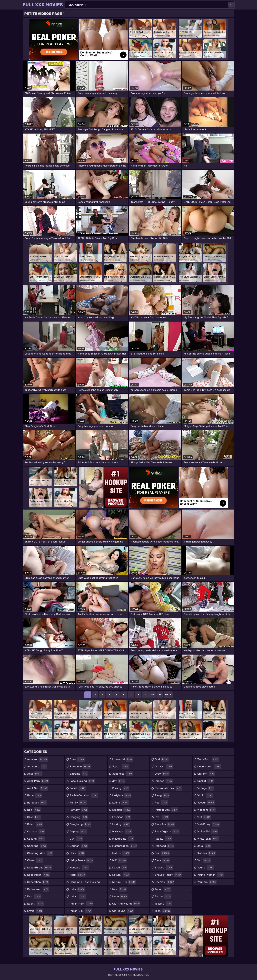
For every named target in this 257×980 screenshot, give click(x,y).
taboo (163, 889)
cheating (37, 846)
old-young (123, 911)
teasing (163, 904)
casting (36, 839)
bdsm (35, 824)
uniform (206, 774)
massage (122, 832)
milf (119, 860)
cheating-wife (40, 853)
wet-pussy (208, 824)
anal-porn (38, 781)
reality (164, 839)
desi (34, 897)
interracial (123, 759)
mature (121, 853)
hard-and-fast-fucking (85, 883)
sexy (162, 860)
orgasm (164, 767)
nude (120, 897)
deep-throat (39, 868)
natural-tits (124, 882)
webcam (207, 810)
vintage (206, 788)
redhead (165, 846)
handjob (79, 868)
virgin (205, 795)
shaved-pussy (168, 875)
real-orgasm (167, 832)
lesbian (122, 810)
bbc (34, 810)
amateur (38, 759)
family (78, 803)
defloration (38, 882)
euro (77, 759)
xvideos (206, 853)
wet (204, 817)
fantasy (79, 810)
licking (121, 824)
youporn (207, 882)
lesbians (122, 817)
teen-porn (208, 759)
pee (162, 803)
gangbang (81, 824)
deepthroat (39, 875)
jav (119, 781)
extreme (79, 774)
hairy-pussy (82, 860)
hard (78, 875)
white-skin (208, 839)
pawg (162, 795)
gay (76, 839)
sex (162, 853)
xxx (204, 860)
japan (120, 767)
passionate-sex (168, 788)
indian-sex (81, 911)
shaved (164, 868)
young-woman (211, 875)
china (35, 860)
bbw (34, 817)
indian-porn (82, 904)
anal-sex (37, 788)
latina (121, 803)
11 (160, 695)
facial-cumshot (84, 795)
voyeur (206, 803)
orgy (162, 774)
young (206, 868)
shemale (165, 882)
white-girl (208, 832)
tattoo (163, 897)
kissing (121, 788)
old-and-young (126, 904)
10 (153, 695)
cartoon (36, 832)
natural (121, 875)
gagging (79, 817)
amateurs (37, 767)
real (162, 817)
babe (35, 795)
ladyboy (122, 795)
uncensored (209, 767)
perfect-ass (166, 810)
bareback (37, 803)
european (80, 767)
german (79, 846)
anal (35, 774)
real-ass (165, 824)
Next (168, 695)
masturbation (125, 846)
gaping (78, 832)
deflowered (38, 889)
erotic (35, 911)
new (119, 889)
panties (164, 781)
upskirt (206, 781)
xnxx (204, 846)
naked (120, 868)
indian (78, 897)
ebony (35, 904)
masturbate (123, 839)
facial (78, 788)
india (77, 889)
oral (162, 759)
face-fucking (83, 781)
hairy (77, 853)
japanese (123, 774)
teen (163, 911)
